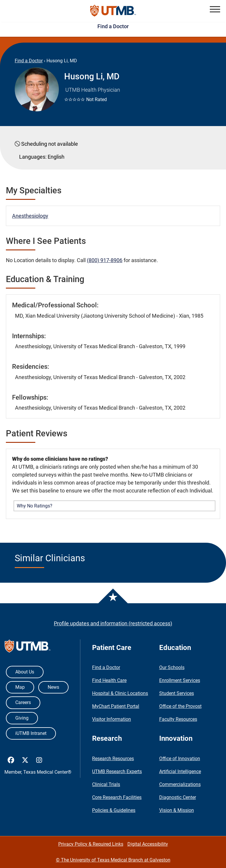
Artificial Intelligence (180, 771)
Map (20, 687)
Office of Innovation (180, 759)
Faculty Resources (178, 719)
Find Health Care (109, 680)
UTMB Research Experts (117, 771)
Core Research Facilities (117, 797)
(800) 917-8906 (105, 260)
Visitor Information (112, 719)
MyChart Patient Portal (116, 706)
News (53, 687)
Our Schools (172, 667)
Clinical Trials (106, 784)
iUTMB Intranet (31, 733)
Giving (22, 718)
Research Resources (113, 759)
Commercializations (180, 784)
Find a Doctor (113, 26)
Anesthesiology (30, 216)
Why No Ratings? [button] (35, 506)
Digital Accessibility (148, 844)
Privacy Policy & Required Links (91, 844)
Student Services (177, 693)
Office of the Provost (180, 706)
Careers (23, 702)
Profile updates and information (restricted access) (113, 623)
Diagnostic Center (178, 797)
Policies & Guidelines (114, 810)
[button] (215, 9)
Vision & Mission (177, 810)
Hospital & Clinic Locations (120, 693)
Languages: (33, 157)
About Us (25, 672)
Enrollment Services (180, 680)
